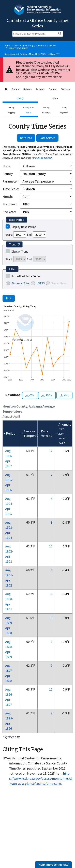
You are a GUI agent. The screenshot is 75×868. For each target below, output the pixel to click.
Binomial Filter (21, 283)
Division (66, 89)
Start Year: (10, 204)
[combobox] (37, 94)
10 (51, 546)
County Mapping (11, 110)
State (53, 89)
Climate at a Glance (46, 46)
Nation (28, 89)
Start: (9, 235)
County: (8, 174)
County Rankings (46, 110)
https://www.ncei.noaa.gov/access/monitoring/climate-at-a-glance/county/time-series (41, 778)
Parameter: (11, 181)
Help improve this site (53, 865)
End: (30, 235)
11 (51, 689)
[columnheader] (11, 433)
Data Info (26, 138)
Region (40, 89)
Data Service (47, 138)
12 (51, 451)
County (20, 98)
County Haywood (64, 110)
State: (7, 166)
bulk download (43, 158)
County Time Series (18, 48)
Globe (15, 89)
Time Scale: (11, 189)
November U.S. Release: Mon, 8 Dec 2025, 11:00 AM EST (32, 54)
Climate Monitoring (23, 46)
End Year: (9, 212)
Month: (8, 196)
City (55, 98)
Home (7, 46)
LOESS (41, 283)
